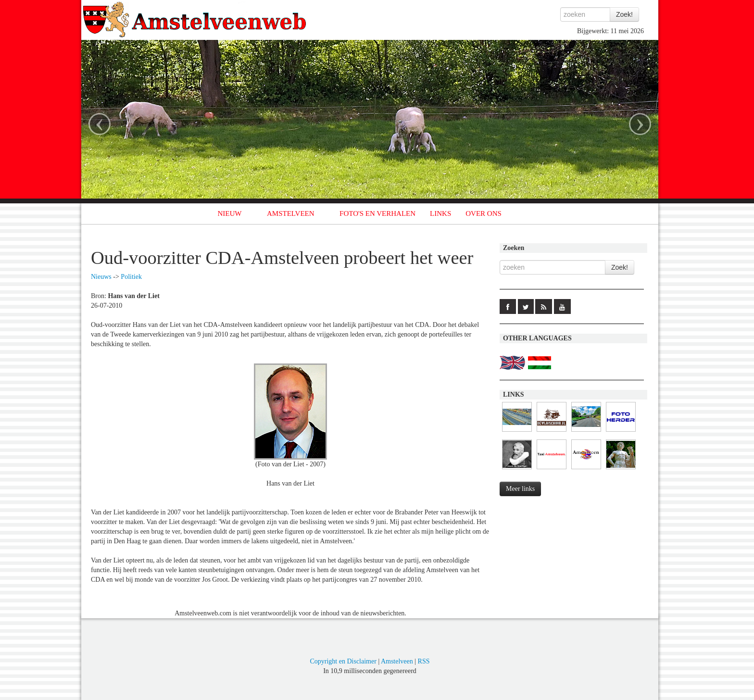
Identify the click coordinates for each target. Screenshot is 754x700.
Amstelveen (397, 661)
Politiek (131, 277)
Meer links (520, 489)
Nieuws (101, 277)
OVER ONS (484, 213)
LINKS (440, 213)
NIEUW (230, 213)
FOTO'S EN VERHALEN (377, 213)
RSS (424, 661)
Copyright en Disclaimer (343, 661)
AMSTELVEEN (291, 213)
